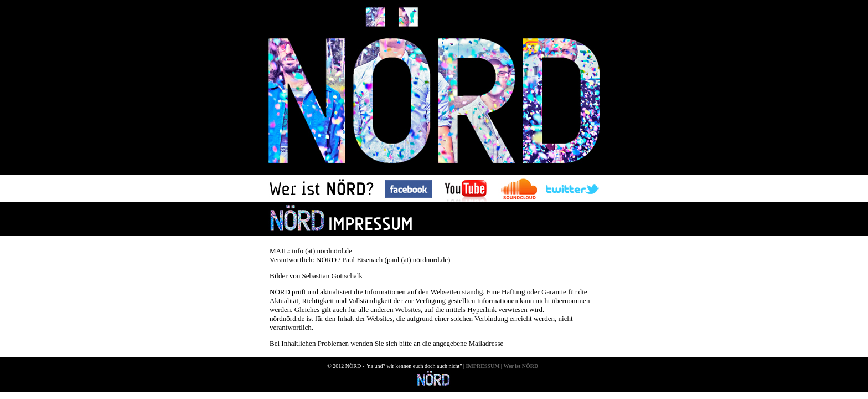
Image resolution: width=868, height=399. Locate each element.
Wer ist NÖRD (521, 366)
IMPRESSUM (482, 366)
